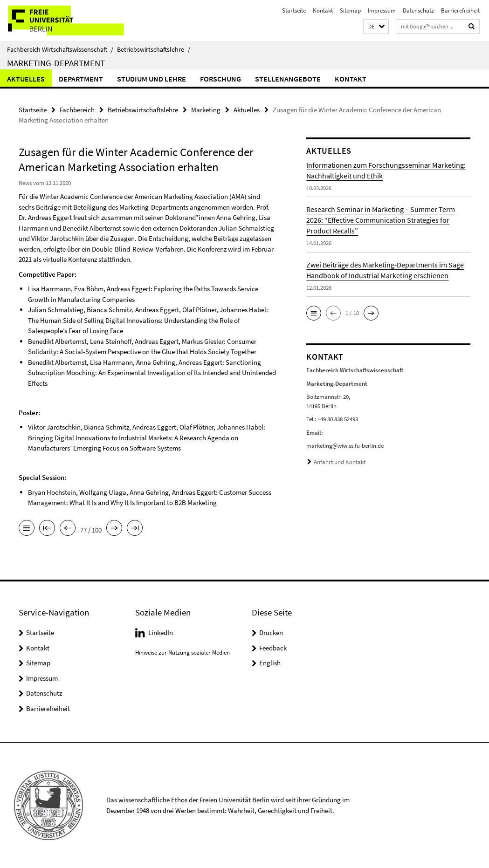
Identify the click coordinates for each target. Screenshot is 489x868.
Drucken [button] (271, 632)
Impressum (382, 10)
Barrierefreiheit (460, 10)
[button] (376, 27)
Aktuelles (26, 79)
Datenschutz (418, 10)
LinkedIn (161, 632)
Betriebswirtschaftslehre (154, 49)
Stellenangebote (288, 79)
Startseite (294, 10)
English (270, 663)
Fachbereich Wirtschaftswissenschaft (60, 49)
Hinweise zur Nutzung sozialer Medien (183, 653)
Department (81, 79)
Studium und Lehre (152, 79)
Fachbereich (77, 110)
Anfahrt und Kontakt (340, 462)
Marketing (206, 110)
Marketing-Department (56, 63)
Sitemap (350, 10)
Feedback (273, 648)
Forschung (220, 79)
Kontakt (323, 10)
